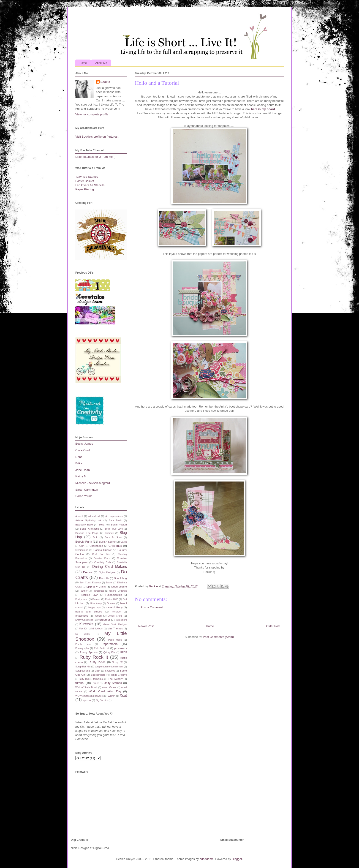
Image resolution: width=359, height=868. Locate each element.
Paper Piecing (85, 189)
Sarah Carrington (87, 490)
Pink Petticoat (102, 648)
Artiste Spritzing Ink (88, 520)
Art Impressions (114, 516)
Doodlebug (120, 578)
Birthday (109, 533)
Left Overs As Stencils (90, 185)
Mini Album (97, 629)
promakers (121, 648)
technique (98, 679)
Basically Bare (84, 524)
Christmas (115, 546)
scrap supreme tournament (109, 667)
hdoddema (207, 859)
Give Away (96, 603)
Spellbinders (98, 675)
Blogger (237, 859)
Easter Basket (85, 181)
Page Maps (115, 640)
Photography (82, 648)
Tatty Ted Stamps (87, 177)
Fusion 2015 (112, 599)
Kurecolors (121, 620)
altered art (94, 516)
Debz (79, 457)
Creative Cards (102, 558)
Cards (124, 542)
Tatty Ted (84, 679)
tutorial (80, 683)
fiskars (112, 591)
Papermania (110, 644)
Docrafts (104, 578)
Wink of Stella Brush (86, 687)
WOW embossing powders (89, 696)
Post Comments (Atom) (218, 637)
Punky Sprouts (89, 652)
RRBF (124, 652)
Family (84, 591)
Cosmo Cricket (102, 550)
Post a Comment (152, 607)
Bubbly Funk (84, 542)
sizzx (97, 671)
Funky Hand (82, 599)
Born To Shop (113, 537)
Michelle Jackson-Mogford (93, 483)
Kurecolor (104, 620)
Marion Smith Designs (115, 624)
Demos (88, 572)
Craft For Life (101, 554)
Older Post (273, 626)
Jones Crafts (115, 616)
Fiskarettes (99, 591)
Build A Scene (107, 542)
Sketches (110, 671)
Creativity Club (103, 562)
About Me (101, 63)
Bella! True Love (114, 529)
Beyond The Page (87, 533)
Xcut (123, 695)
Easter (109, 583)
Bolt (95, 537)
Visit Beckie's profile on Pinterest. (97, 137)
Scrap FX (117, 662)
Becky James (84, 444)
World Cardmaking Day (105, 691)
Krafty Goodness (84, 620)
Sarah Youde (84, 496)
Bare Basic (116, 521)
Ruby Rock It (94, 657)
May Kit (83, 629)
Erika (79, 463)
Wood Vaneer (109, 687)
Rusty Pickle (97, 662)
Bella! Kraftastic (89, 529)
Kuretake (86, 624)
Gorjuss (111, 603)
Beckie (105, 82)
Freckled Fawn (89, 595)
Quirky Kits (109, 652)
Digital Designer (107, 573)
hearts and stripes (89, 611)
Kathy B (81, 476)
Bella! (102, 524)
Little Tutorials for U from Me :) (95, 157)
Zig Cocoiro (102, 700)
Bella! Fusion (119, 524)
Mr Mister (83, 634)
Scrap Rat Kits (83, 667)
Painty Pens (83, 644)
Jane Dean (83, 470)
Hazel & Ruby (114, 607)
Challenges (96, 546)
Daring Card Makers (110, 567)
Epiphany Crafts (96, 586)
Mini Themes (115, 628)
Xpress (87, 700)
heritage (116, 612)
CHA (82, 546)
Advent (79, 516)
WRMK (112, 696)
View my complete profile (92, 114)
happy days (95, 608)
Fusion (97, 599)
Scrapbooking (83, 671)
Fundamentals (113, 595)
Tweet (95, 683)
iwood (98, 616)
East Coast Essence (90, 583)
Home (83, 63)
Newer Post (146, 626)
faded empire (119, 586)
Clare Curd (83, 450)
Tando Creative (119, 675)
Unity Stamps (113, 683)
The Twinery (115, 679)
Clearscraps (82, 550)
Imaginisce (82, 616)
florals (124, 591)
